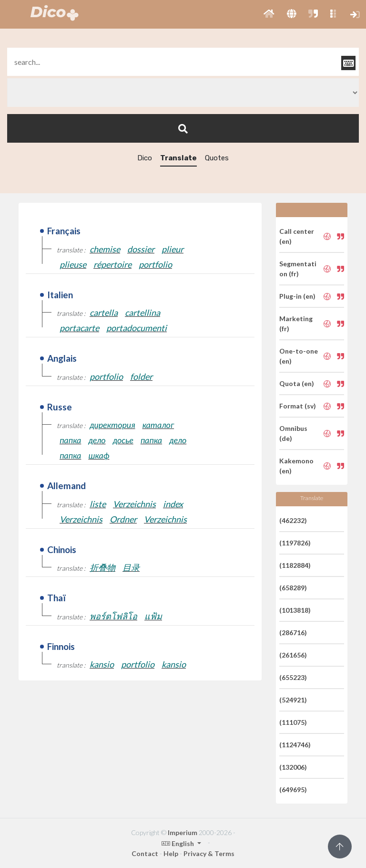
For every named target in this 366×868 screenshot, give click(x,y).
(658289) (293, 588)
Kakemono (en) (296, 466)
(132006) (293, 767)
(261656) (293, 655)
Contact (145, 853)
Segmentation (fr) (298, 269)
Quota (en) (297, 383)
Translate (178, 158)
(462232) (293, 520)
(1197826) (295, 543)
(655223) (293, 677)
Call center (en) (297, 236)
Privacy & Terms (209, 853)
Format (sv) (298, 406)
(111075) (293, 722)
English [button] (178, 843)
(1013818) (295, 610)
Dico (145, 158)
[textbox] (183, 62)
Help (171, 853)
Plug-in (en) (297, 296)
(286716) (293, 633)
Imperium (183, 832)
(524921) (293, 700)
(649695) (293, 790)
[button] (269, 14)
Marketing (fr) (296, 324)
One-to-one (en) (299, 356)
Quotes (217, 158)
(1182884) (295, 565)
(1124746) (295, 745)
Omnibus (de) (293, 433)
